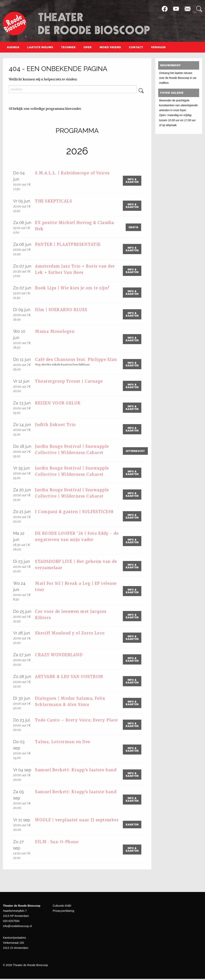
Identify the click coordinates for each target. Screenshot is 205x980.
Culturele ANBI (62, 907)
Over (88, 47)
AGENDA (13, 47)
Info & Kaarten (129, 181)
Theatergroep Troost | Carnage (72, 383)
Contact (136, 47)
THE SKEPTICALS (57, 201)
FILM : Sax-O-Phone (60, 843)
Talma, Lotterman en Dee (66, 744)
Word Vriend (110, 47)
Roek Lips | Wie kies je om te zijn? (75, 288)
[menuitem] (13, 47)
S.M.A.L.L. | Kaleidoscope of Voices (75, 173)
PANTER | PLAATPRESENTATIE (72, 245)
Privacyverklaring (63, 912)
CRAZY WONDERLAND (62, 656)
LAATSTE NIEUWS (40, 47)
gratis (130, 227)
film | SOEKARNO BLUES (65, 310)
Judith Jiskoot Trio (58, 426)
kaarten (129, 826)
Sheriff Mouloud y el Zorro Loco (72, 635)
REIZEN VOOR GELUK (61, 404)
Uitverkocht (132, 452)
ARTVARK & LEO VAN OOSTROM (73, 678)
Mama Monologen (58, 332)
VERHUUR (158, 47)
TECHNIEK (68, 47)
